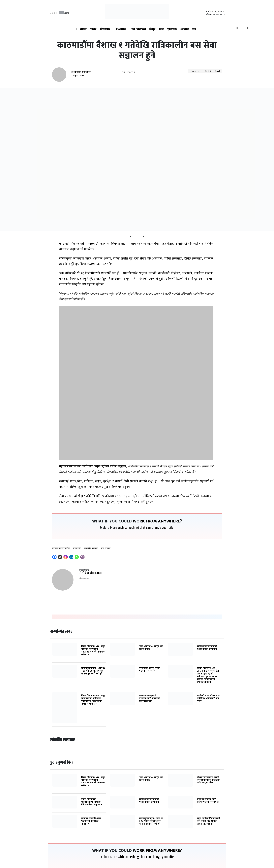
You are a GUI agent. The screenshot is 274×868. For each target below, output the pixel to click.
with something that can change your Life (146, 528)
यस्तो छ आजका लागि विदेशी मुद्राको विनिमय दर (208, 801)
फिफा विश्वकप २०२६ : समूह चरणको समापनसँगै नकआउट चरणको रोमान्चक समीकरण (93, 650)
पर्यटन (161, 29)
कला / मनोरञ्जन (139, 29)
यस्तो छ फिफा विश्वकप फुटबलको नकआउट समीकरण (91, 821)
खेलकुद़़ (152, 29)
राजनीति (93, 29)
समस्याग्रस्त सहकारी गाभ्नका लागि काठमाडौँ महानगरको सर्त (149, 698)
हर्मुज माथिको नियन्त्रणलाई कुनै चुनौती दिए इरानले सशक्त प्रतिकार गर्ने (208, 821)
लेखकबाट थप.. (85, 579)
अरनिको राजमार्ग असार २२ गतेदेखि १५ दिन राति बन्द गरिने (209, 698)
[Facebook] (55, 557)
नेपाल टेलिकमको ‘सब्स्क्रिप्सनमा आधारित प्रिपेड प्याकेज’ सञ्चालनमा (92, 802)
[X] (60, 557)
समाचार (83, 29)
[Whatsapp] (77, 557)
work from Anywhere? (157, 521)
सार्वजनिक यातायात (91, 548)
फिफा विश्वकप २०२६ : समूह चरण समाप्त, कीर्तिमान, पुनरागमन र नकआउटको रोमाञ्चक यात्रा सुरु (93, 700)
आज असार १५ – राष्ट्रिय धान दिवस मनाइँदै (151, 648)
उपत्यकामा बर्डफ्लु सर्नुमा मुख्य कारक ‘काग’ (149, 670)
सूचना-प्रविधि (172, 29)
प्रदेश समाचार (105, 29)
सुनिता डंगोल (77, 548)
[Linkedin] (72, 557)
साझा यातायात (105, 548)
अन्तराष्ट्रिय (185, 29)
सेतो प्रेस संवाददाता (90, 573)
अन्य (194, 29)
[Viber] (83, 557)
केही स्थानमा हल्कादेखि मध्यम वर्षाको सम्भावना (207, 648)
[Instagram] (66, 557)
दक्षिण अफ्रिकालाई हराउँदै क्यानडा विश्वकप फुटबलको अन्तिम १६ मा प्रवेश (209, 780)
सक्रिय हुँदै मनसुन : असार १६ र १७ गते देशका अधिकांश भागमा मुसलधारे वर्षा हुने (93, 671)
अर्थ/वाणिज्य (121, 29)
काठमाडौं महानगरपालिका (61, 548)
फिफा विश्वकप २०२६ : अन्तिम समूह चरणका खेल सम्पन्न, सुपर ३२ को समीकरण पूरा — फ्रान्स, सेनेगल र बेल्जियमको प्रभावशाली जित (208, 675)
